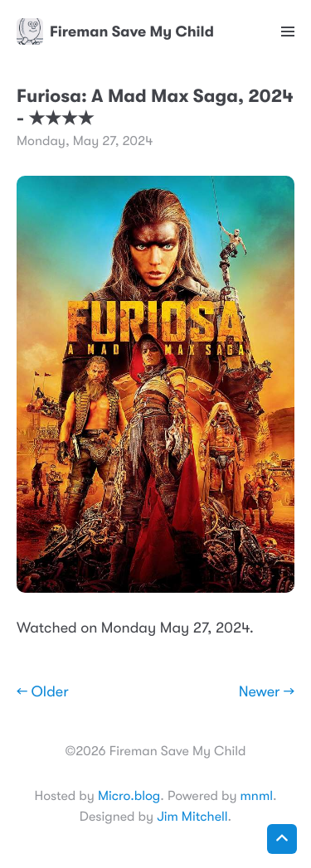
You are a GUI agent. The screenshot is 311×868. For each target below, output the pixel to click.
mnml (257, 796)
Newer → (267, 692)
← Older (43, 692)
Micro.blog (129, 796)
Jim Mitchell (192, 817)
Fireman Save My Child (115, 32)
